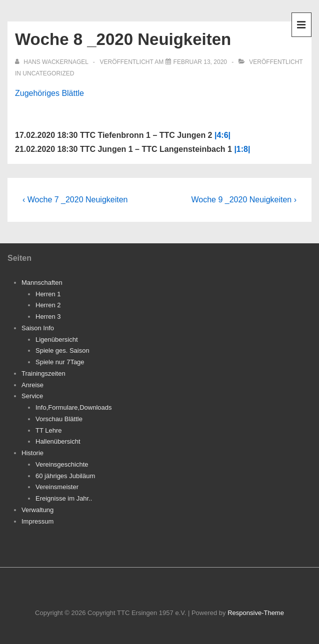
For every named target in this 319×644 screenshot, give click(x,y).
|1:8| (242, 149)
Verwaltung (37, 510)
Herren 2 (48, 305)
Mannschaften (42, 283)
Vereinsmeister (57, 487)
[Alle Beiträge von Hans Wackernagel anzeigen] (52, 62)
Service (32, 396)
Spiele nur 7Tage (60, 362)
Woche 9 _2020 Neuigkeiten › (244, 200)
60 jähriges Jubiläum (65, 476)
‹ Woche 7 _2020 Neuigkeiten (75, 200)
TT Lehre (49, 430)
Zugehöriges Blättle (49, 93)
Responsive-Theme (256, 613)
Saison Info (38, 328)
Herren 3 (48, 317)
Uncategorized (48, 73)
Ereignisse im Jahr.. (64, 498)
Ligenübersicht (57, 339)
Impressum (37, 521)
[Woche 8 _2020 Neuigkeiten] (200, 62)
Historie (32, 453)
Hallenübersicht (58, 441)
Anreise (32, 385)
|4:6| (222, 135)
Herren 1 (48, 294)
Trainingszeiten (43, 373)
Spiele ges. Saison (62, 350)
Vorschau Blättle (59, 419)
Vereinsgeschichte (62, 464)
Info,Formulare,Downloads (73, 407)
